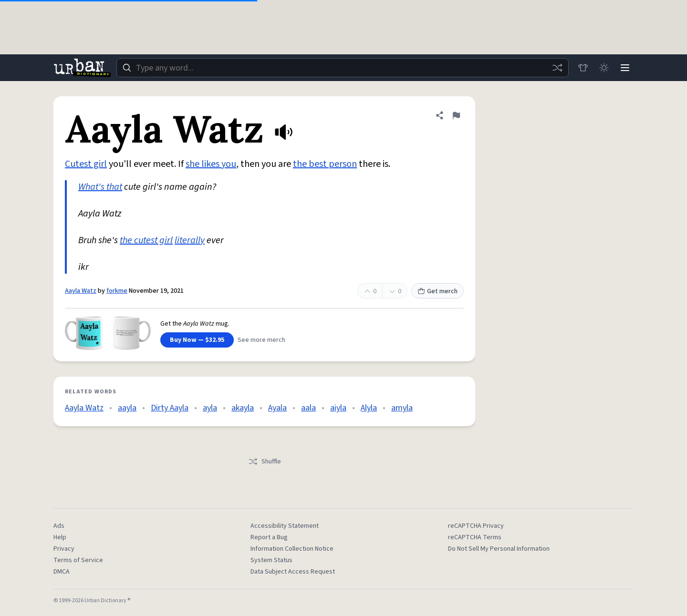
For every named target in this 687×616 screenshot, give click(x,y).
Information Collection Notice (292, 549)
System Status (271, 560)
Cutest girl (86, 164)
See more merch (261, 340)
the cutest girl (146, 240)
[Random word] (557, 68)
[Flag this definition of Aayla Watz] (456, 115)
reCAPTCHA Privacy (476, 526)
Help (60, 537)
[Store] (583, 68)
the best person (325, 164)
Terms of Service (78, 560)
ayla (210, 408)
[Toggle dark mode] (604, 68)
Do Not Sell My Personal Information (499, 549)
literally (190, 240)
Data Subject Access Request (293, 572)
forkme (117, 291)
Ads (59, 526)
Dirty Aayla (170, 408)
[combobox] (343, 68)
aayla (127, 408)
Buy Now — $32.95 (197, 340)
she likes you (211, 164)
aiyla (338, 408)
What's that (100, 187)
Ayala (277, 408)
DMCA (62, 572)
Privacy (64, 549)
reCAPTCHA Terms (475, 537)
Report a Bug (269, 537)
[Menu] (625, 68)
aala (308, 408)
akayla (243, 408)
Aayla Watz (81, 291)
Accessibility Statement (285, 526)
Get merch (437, 291)
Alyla (369, 408)
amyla (402, 408)
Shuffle (265, 462)
